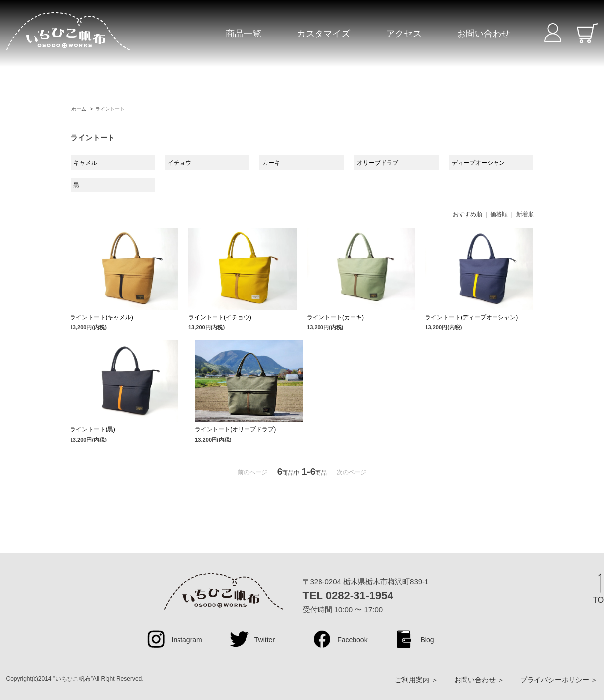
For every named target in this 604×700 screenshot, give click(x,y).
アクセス (404, 34)
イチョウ (179, 163)
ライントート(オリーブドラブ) (235, 429)
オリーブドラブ (378, 163)
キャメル (85, 163)
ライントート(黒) (93, 429)
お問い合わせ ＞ (479, 680)
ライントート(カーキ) (335, 317)
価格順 (499, 214)
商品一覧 (244, 34)
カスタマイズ (323, 34)
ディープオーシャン (478, 163)
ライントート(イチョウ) (220, 317)
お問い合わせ (484, 34)
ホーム (79, 109)
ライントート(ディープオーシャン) (471, 317)
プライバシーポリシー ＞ (559, 680)
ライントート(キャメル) (102, 317)
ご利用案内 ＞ (417, 680)
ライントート (110, 109)
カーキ (271, 163)
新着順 (525, 214)
